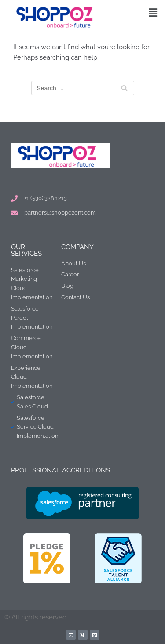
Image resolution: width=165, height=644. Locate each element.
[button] (153, 13)
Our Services (26, 250)
